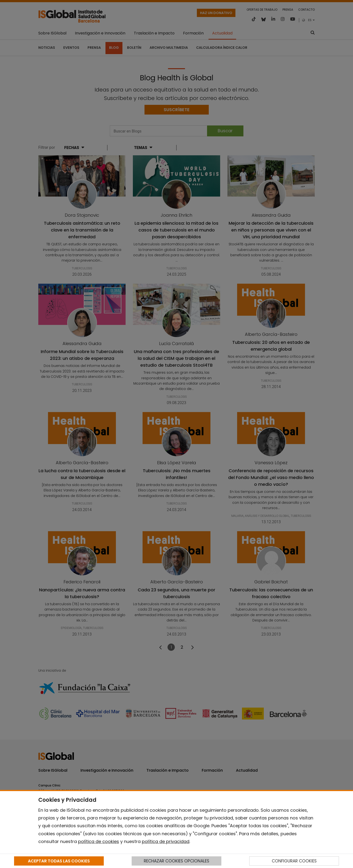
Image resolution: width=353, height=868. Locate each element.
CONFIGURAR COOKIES (294, 861)
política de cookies (99, 841)
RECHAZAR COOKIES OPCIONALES (176, 861)
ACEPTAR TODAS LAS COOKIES (59, 861)
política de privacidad (166, 841)
